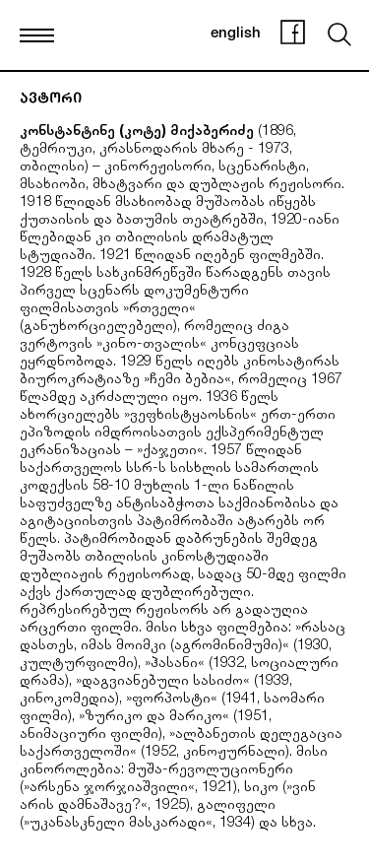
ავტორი (51, 100)
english (236, 34)
